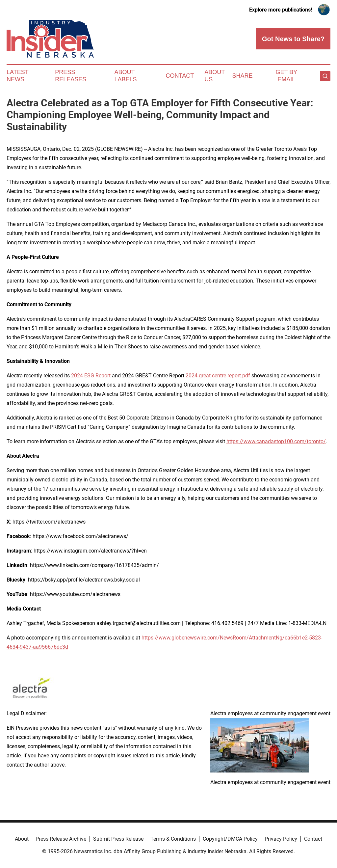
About (22, 839)
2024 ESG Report (91, 376)
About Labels (126, 76)
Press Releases (71, 76)
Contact (180, 76)
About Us (215, 76)
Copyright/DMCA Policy (230, 839)
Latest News (17, 76)
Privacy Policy (281, 839)
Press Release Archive (61, 839)
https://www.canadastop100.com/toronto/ (276, 441)
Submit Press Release (118, 839)
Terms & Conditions (173, 839)
